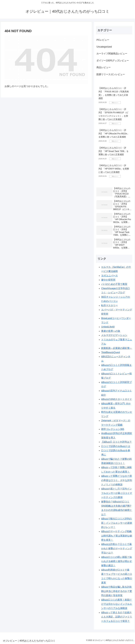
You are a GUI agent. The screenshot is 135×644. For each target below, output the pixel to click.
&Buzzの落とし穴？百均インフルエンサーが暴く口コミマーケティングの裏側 (117, 493)
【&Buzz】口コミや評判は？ (116, 442)
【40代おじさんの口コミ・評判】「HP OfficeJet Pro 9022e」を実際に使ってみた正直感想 (114, 134)
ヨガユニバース (109, 276)
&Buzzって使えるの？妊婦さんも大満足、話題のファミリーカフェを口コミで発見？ (117, 617)
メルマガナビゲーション (114, 335)
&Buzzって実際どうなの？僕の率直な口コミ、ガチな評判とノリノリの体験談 (117, 480)
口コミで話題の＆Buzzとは (116, 446)
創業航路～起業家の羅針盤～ (117, 348)
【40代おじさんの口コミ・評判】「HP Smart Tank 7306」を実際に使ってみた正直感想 (113, 151)
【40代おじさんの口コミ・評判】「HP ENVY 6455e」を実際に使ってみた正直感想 (114, 169)
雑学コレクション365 (113, 429)
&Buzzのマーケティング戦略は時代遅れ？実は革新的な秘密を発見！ (117, 536)
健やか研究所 (108, 280)
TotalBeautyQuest (111, 352)
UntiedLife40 (108, 327)
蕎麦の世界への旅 (111, 331)
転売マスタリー (109, 305)
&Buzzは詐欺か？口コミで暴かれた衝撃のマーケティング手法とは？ (117, 548)
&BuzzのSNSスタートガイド (117, 399)
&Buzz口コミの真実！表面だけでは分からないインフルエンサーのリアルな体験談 (117, 604)
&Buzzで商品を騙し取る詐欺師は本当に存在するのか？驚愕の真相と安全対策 (117, 591)
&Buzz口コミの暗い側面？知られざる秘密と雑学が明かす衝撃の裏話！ (117, 561)
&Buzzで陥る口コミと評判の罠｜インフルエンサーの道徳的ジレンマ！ (117, 523)
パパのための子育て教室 (114, 284)
